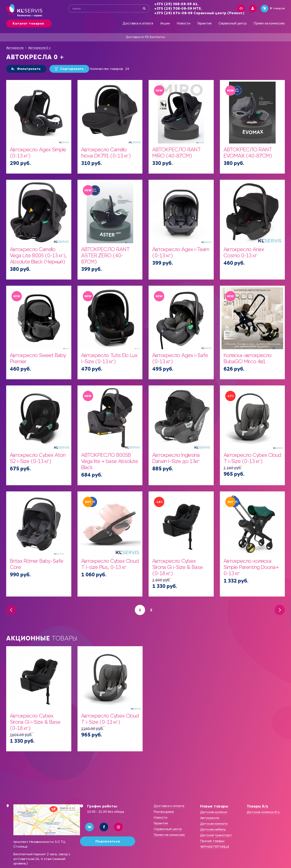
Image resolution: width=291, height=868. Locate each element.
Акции (165, 23)
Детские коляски (214, 812)
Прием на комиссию (269, 23)
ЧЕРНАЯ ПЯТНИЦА (215, 847)
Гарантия (204, 23)
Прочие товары (212, 841)
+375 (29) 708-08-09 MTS (178, 9)
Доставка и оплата (138, 23)
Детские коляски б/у (263, 812)
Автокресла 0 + (39, 48)
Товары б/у (258, 806)
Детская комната (214, 824)
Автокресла (15, 48)
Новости (184, 23)
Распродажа (164, 812)
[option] (39, 699)
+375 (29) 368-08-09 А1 (176, 4)
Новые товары (214, 806)
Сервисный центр (233, 23)
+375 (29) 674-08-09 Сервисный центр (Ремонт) (199, 13)
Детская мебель (213, 829)
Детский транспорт (216, 835)
